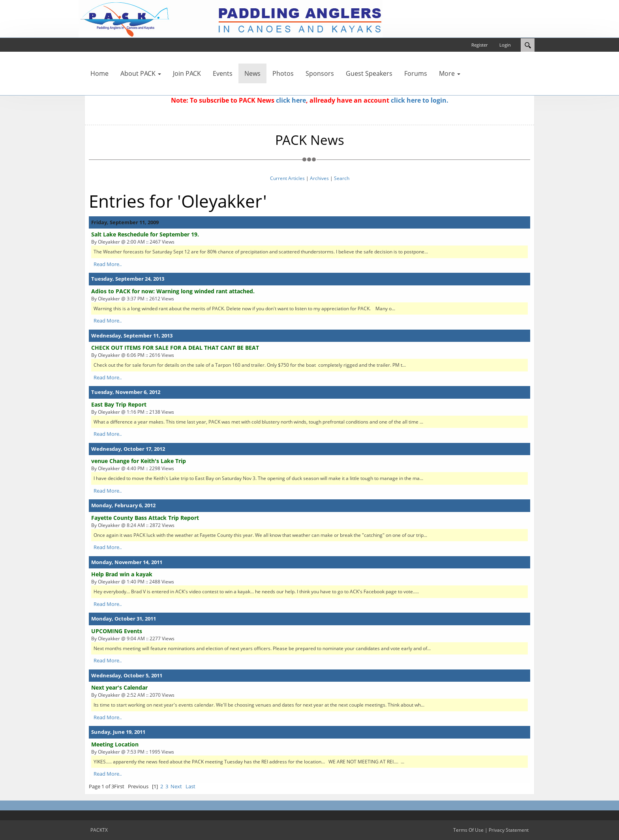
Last (190, 786)
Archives (319, 178)
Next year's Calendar (119, 687)
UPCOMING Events (117, 631)
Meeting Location (115, 744)
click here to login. (420, 100)
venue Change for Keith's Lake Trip (139, 461)
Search (342, 178)
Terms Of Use (468, 830)
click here (291, 100)
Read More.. (108, 264)
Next (176, 786)
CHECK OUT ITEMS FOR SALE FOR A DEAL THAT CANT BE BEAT (175, 348)
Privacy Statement (509, 830)
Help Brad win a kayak (122, 574)
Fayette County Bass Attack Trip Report (145, 518)
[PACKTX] (231, 18)
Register (479, 45)
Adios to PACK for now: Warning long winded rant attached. (173, 291)
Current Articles (287, 178)
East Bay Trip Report (119, 404)
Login (505, 45)
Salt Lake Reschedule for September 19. (145, 234)
